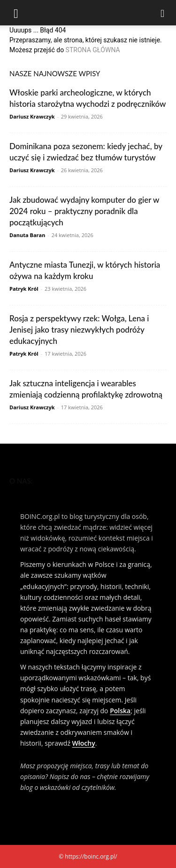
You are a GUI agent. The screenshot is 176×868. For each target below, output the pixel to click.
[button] (16, 13)
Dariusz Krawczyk (32, 116)
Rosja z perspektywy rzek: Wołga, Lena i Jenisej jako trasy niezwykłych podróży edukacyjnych (79, 330)
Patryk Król (24, 289)
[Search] (163, 13)
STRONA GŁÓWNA (93, 50)
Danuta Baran (27, 235)
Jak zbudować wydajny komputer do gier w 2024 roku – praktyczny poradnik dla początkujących (84, 211)
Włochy (84, 743)
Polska (120, 711)
